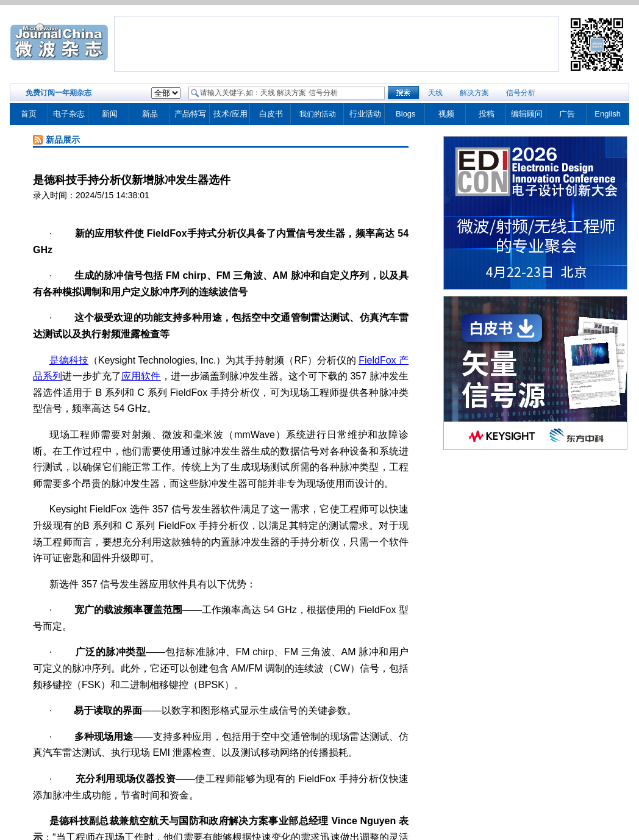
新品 (150, 114)
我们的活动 (318, 114)
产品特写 (190, 114)
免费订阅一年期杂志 (59, 93)
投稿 (487, 114)
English (608, 114)
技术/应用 (230, 114)
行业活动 (365, 114)
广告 (567, 114)
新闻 (110, 114)
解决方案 (474, 93)
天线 (435, 93)
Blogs (406, 114)
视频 (446, 114)
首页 (29, 114)
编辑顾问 (527, 114)
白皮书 (271, 114)
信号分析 (521, 93)
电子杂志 (69, 114)
